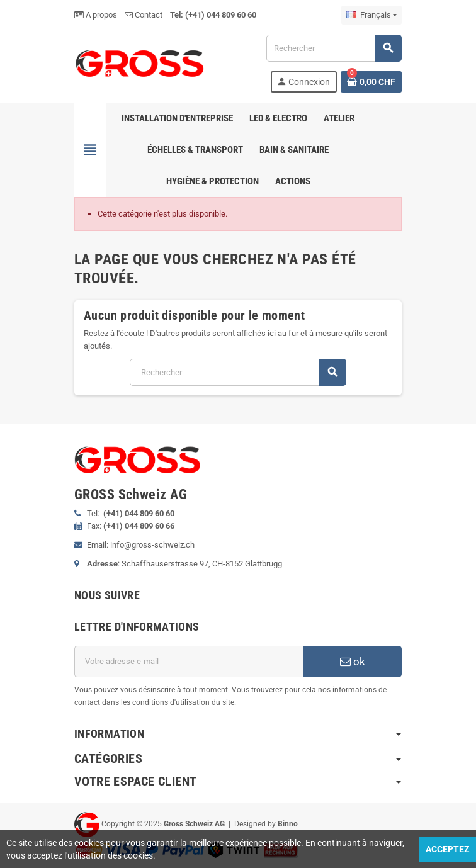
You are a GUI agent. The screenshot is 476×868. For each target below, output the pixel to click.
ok (353, 662)
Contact (144, 15)
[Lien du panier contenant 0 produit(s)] (371, 82)
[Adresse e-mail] (189, 662)
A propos (96, 15)
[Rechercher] (334, 48)
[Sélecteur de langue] (371, 15)
